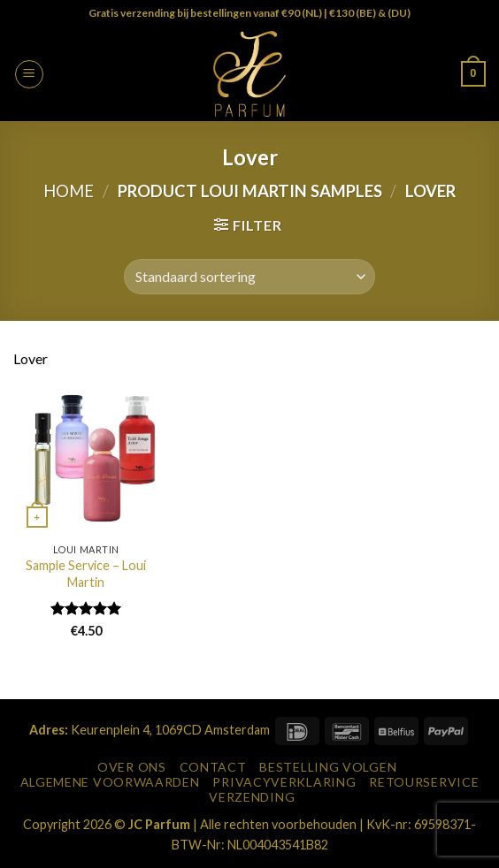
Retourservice (424, 782)
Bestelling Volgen (328, 767)
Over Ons (132, 767)
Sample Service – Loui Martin (86, 574)
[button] (29, 74)
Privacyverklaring (284, 782)
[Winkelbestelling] (249, 277)
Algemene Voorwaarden (110, 782)
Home (69, 191)
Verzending (252, 797)
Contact (213, 767)
